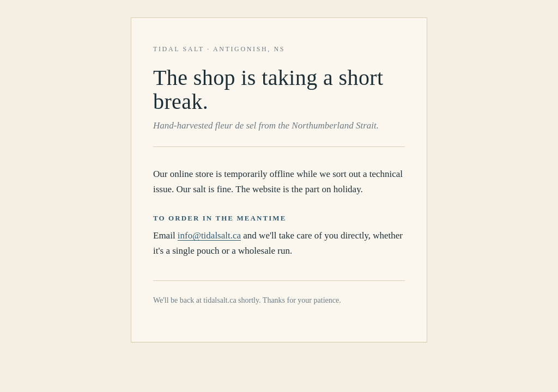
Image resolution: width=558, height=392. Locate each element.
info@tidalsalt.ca (209, 235)
